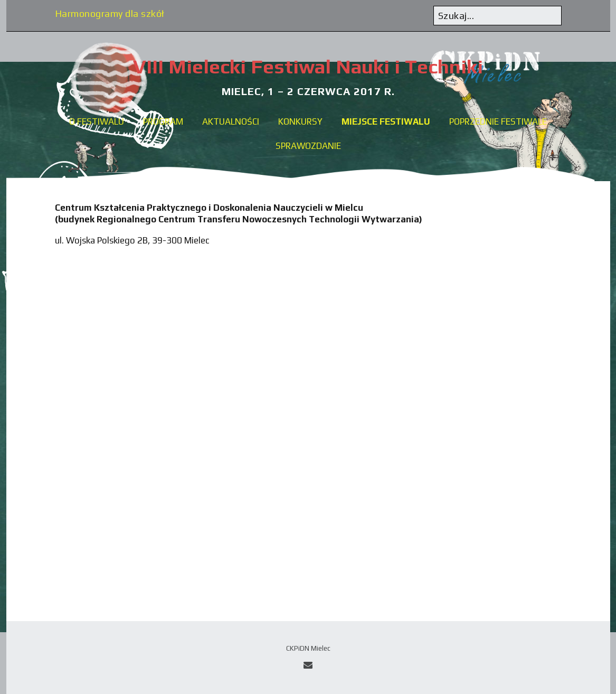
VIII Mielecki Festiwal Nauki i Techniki (308, 66)
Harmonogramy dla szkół (110, 13)
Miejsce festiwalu (386, 121)
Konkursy (300, 121)
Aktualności (231, 121)
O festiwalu (97, 121)
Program (163, 121)
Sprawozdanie (308, 146)
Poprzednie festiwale (498, 121)
